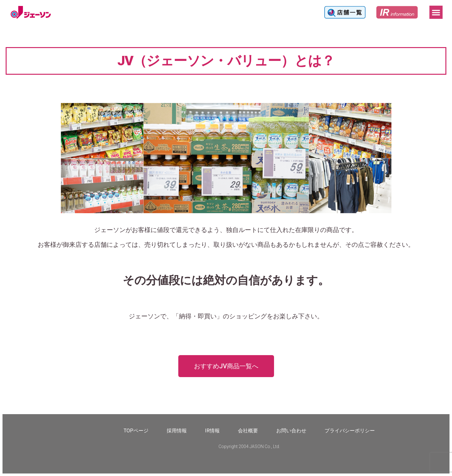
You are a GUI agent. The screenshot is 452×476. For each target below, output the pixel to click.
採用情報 (177, 431)
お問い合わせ (291, 431)
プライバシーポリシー (350, 431)
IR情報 (212, 431)
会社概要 (248, 431)
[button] (436, 12)
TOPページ (136, 431)
